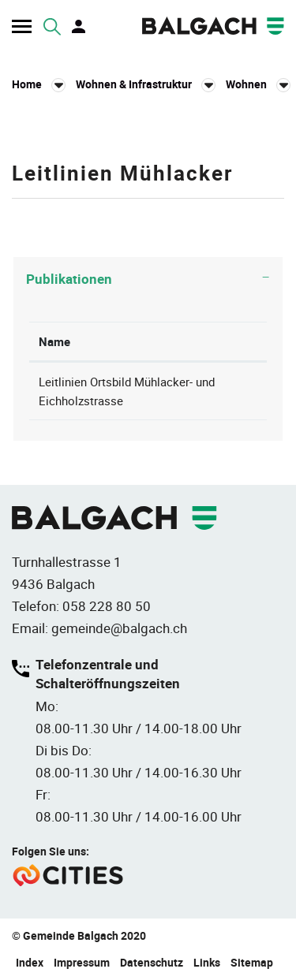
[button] (146, 84)
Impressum (82, 962)
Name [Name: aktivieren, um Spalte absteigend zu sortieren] (54, 341)
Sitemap (252, 962)
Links (207, 962)
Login (80, 27)
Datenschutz (152, 962)
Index (30, 962)
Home (27, 84)
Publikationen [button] (69, 279)
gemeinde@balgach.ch (119, 628)
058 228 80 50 (107, 606)
